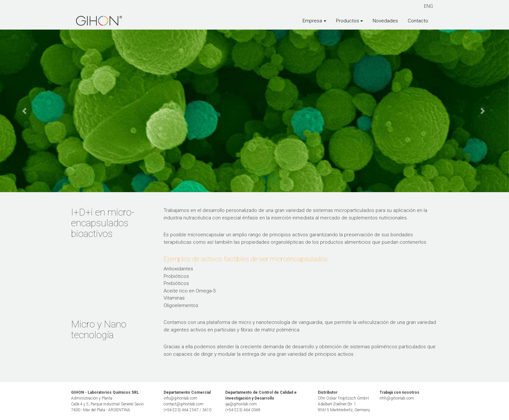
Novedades (385, 21)
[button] (25, 111)
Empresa (312, 21)
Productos (348, 21)
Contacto (418, 21)
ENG (428, 6)
